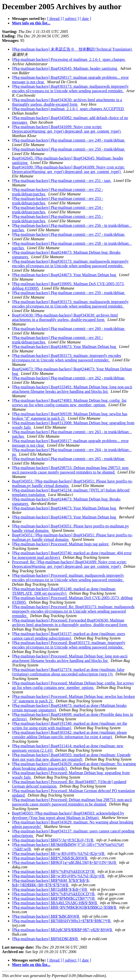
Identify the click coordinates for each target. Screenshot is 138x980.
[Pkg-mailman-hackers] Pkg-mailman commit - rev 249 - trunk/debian (69, 140)
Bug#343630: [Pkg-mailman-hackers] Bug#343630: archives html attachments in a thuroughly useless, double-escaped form (65, 317)
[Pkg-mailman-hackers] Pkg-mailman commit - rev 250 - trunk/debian (69, 149)
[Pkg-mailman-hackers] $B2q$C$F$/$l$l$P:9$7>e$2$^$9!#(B (63, 930)
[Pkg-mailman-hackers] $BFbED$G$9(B (45, 939)
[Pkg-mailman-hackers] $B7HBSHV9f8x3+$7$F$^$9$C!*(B (62, 921)
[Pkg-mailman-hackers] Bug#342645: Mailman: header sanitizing (65, 68)
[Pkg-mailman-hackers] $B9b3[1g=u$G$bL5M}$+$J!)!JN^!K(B (65, 862)
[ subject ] (71, 19)
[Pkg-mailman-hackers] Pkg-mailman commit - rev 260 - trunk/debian (69, 329)
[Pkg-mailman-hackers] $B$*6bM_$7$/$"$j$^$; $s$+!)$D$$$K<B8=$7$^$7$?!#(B (51, 883)
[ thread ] (55, 19)
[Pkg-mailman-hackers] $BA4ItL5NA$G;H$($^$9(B (55, 903)
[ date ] (85, 19)
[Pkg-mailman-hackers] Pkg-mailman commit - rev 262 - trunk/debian (69, 378)
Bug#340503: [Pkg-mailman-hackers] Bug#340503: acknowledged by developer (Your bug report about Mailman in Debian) (68, 815)
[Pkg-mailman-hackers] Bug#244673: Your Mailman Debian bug (65, 275)
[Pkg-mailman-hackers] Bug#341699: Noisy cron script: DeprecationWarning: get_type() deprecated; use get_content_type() (67, 129)
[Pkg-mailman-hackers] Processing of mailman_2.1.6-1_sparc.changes (69, 59)
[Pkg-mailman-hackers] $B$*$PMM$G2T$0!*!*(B (54, 898)
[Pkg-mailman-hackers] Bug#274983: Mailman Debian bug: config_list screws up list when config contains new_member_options (69, 403)
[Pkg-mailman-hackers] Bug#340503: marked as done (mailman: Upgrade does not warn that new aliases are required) (71, 757)
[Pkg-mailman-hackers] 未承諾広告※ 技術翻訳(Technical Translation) (72, 49)
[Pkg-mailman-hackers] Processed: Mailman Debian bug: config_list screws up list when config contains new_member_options (73, 685)
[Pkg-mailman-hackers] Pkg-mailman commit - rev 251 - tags (62, 181)
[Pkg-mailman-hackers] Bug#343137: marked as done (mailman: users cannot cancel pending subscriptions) (69, 636)
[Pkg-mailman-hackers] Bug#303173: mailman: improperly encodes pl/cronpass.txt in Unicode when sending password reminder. (67, 358)
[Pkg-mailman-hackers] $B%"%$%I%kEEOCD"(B (54, 871)
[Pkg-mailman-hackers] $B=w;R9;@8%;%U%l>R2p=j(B (59, 854)
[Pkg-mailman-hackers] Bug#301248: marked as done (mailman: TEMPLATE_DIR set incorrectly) (64, 591)
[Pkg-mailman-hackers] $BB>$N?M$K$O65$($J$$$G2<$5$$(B (65, 907)
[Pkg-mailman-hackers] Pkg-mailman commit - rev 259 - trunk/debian (69, 293)
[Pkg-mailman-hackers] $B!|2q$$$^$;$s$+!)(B (50, 889)
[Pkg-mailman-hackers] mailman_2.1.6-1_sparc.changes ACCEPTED (68, 109)
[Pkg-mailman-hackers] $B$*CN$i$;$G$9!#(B (50, 858)
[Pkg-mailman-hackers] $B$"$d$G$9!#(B (46, 916)
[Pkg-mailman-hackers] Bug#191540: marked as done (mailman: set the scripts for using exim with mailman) (70, 726)
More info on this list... (31, 23)
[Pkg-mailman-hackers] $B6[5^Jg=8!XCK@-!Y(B (53, 840)
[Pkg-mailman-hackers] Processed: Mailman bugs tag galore (61, 544)
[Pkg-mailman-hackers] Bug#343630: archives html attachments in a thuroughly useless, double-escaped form (67, 102)
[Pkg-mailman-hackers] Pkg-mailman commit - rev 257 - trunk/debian (69, 234)
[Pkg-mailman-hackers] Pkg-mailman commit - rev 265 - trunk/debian (69, 459)
